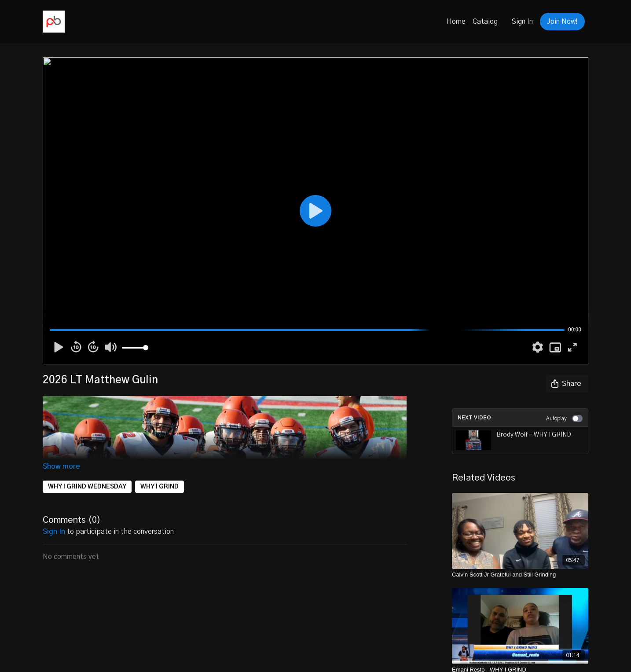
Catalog (485, 22)
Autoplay (564, 419)
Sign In (522, 22)
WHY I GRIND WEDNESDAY (87, 487)
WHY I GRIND (160, 487)
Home (456, 22)
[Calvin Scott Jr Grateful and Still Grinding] (520, 575)
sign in (54, 532)
